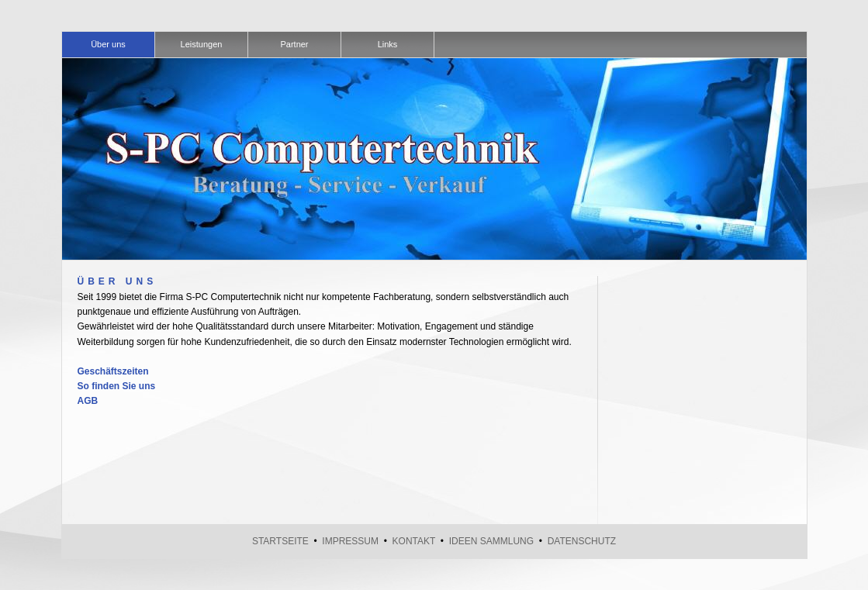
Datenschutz (582, 541)
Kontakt (414, 541)
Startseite (280, 541)
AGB (88, 401)
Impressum (350, 541)
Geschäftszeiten (113, 371)
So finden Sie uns (117, 386)
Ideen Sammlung (491, 541)
